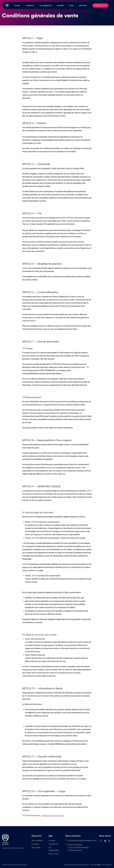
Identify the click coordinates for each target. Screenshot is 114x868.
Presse (71, 6)
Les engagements (45, 6)
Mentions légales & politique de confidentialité (76, 865)
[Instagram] (105, 841)
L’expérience (30, 6)
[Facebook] (101, 841)
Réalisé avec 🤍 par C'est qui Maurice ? (101, 865)
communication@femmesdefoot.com (82, 841)
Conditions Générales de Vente (53, 815)
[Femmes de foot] (5, 840)
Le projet (17, 6)
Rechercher (83, 6)
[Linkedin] (109, 841)
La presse (35, 844)
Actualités (60, 6)
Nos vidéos (36, 847)
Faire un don (100, 6)
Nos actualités (37, 841)
